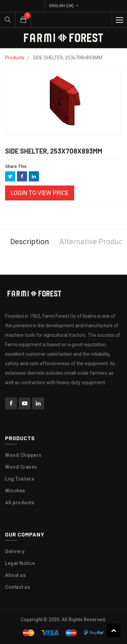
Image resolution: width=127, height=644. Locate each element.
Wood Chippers (23, 455)
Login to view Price (40, 193)
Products (15, 58)
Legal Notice (20, 563)
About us (15, 575)
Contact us (18, 587)
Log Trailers (20, 479)
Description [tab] (30, 242)
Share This (16, 166)
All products (20, 503)
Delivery (15, 551)
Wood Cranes (21, 467)
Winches (15, 491)
